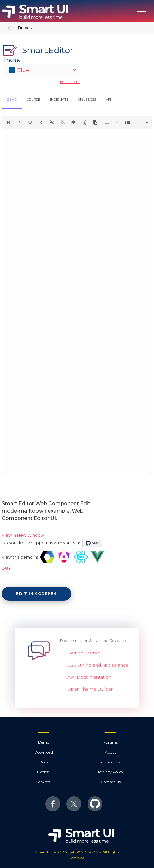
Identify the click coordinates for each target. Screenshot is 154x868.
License (43, 772)
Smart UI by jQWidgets (55, 852)
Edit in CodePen (36, 594)
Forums (111, 742)
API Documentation (89, 677)
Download (44, 752)
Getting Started (84, 653)
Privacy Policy (111, 772)
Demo (44, 742)
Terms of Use (111, 762)
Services (43, 782)
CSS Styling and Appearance (98, 665)
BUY (6, 568)
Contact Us (111, 782)
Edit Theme (70, 82)
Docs (44, 762)
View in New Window (23, 535)
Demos (19, 28)
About (111, 752)
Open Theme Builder (90, 689)
